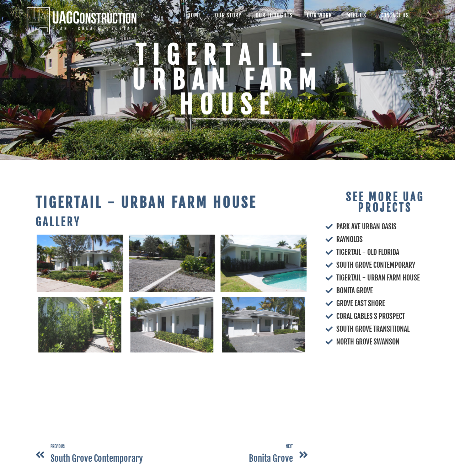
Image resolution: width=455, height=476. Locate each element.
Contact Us (395, 15)
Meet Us (356, 15)
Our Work (319, 15)
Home (194, 15)
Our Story (228, 15)
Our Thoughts (274, 15)
